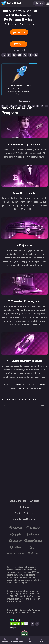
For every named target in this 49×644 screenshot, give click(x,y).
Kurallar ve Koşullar (24, 522)
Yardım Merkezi (24, 503)
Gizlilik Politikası (24, 515)
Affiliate (17, 509)
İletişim (32, 509)
